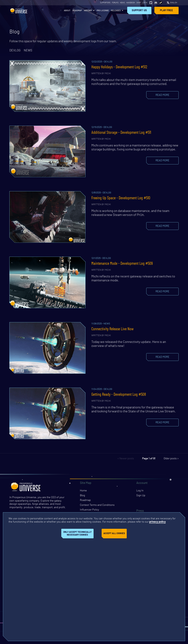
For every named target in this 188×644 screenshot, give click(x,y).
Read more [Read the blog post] (162, 95)
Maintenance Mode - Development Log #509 (122, 264)
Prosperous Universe (19, 10)
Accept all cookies (114, 533)
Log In (145, 3)
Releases (116, 11)
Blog (82, 496)
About (67, 11)
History (88, 11)
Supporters (105, 3)
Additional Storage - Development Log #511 (121, 133)
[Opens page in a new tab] (151, 3)
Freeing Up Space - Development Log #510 (121, 198)
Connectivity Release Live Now (113, 329)
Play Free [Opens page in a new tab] (166, 10)
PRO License (103, 11)
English (174, 3)
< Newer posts (126, 459)
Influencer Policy (89, 510)
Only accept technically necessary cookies (77, 533)
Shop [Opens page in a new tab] (139, 3)
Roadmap (77, 11)
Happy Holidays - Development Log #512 (119, 67)
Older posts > (171, 459)
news (28, 50)
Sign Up (141, 496)
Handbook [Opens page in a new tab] (131, 3)
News (122, 3)
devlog (15, 50)
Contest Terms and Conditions (97, 505)
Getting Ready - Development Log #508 (119, 395)
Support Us (139, 10)
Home (83, 491)
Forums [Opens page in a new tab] (115, 3)
